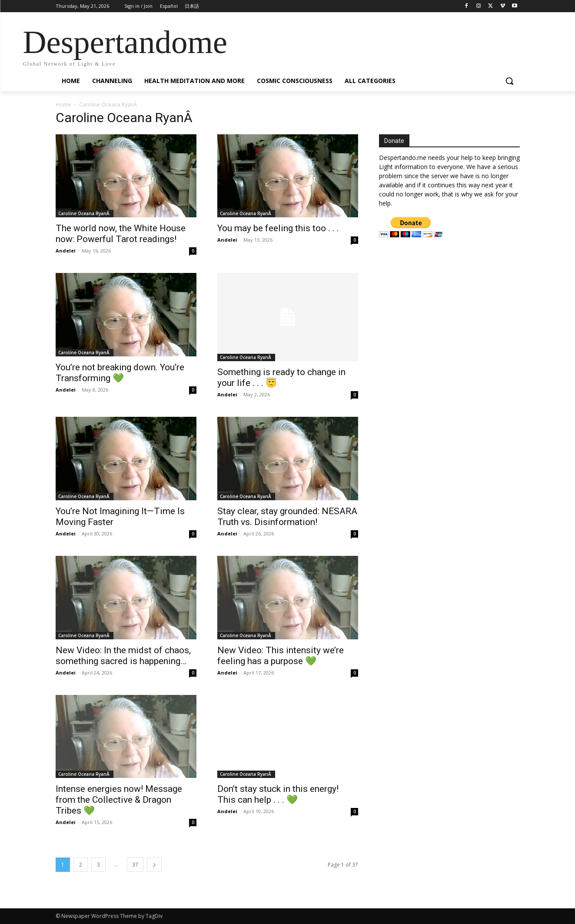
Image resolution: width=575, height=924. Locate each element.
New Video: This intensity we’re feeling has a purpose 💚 (281, 656)
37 (135, 865)
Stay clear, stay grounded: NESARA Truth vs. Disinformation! (287, 517)
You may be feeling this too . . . (278, 228)
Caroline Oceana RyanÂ (85, 213)
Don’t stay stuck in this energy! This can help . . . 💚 (278, 794)
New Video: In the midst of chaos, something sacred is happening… (123, 656)
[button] (509, 81)
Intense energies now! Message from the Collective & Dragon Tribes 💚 (119, 800)
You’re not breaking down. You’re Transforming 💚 (120, 373)
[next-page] (154, 865)
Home (63, 105)
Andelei (66, 251)
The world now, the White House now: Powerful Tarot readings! (121, 234)
